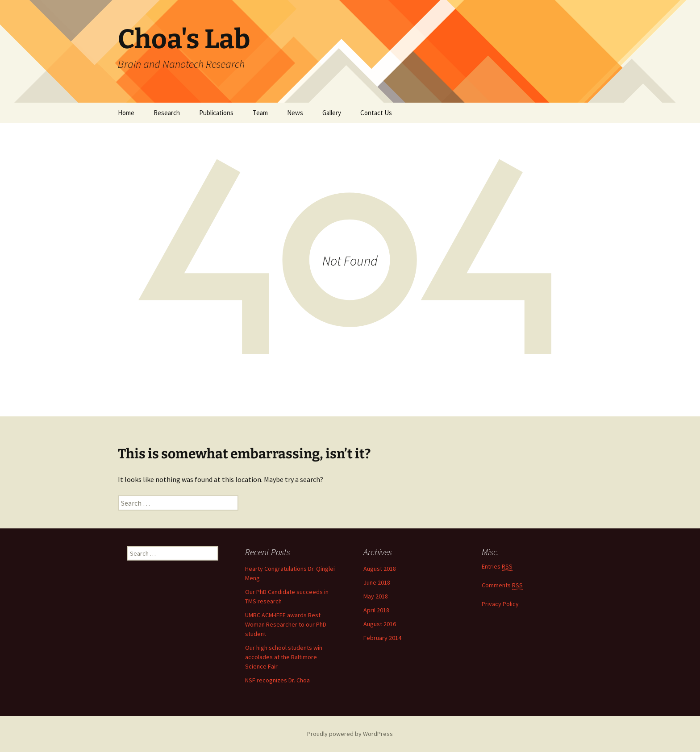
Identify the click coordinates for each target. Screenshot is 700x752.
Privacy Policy (500, 604)
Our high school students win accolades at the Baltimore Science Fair (284, 657)
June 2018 (377, 582)
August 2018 (380, 569)
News (295, 113)
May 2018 (376, 596)
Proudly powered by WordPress (350, 734)
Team (260, 113)
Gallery (332, 113)
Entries (497, 567)
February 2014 (382, 638)
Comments (502, 585)
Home (126, 113)
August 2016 (380, 624)
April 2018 (376, 610)
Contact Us (376, 113)
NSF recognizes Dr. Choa (277, 680)
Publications (216, 113)
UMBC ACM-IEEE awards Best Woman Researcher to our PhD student (286, 624)
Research (167, 113)
